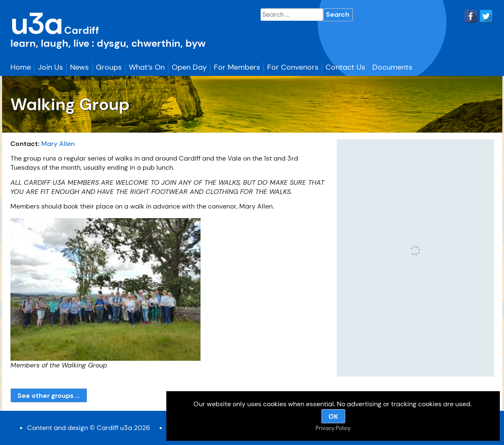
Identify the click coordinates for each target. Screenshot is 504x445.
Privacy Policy (333, 428)
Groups (109, 67)
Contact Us (345, 67)
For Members (237, 67)
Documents (392, 67)
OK (333, 416)
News (79, 67)
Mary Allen (58, 144)
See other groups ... (49, 396)
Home (21, 67)
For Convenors (293, 67)
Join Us (50, 67)
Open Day (189, 67)
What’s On (147, 67)
